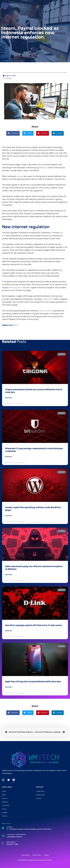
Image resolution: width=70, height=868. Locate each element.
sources (20, 176)
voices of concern (46, 311)
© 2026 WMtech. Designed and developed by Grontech (35, 860)
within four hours (16, 288)
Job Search (6, 805)
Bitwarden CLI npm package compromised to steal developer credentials (34, 450)
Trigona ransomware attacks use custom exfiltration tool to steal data (34, 391)
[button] (56, 5)
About (4, 795)
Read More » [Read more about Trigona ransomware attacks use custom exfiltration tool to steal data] (9, 398)
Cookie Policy (40, 791)
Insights (5, 812)
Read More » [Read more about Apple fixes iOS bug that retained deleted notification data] (9, 687)
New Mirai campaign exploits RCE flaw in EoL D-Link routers (34, 625)
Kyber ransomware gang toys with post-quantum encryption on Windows (34, 568)
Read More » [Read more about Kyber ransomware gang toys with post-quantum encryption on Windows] (9, 575)
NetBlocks (43, 168)
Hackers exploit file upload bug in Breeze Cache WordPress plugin (33, 509)
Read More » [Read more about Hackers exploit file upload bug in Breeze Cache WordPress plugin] (9, 516)
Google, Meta (47, 299)
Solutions (5, 802)
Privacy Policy (40, 795)
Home (4, 791)
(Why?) (16, 325)
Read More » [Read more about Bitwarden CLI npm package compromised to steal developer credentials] (9, 457)
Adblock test (7, 325)
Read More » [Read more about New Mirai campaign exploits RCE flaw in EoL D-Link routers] (9, 631)
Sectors (5, 798)
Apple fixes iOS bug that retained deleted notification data (33, 681)
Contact (5, 816)
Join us (4, 809)
